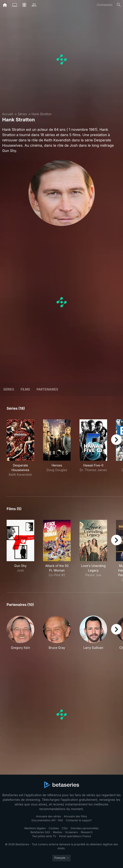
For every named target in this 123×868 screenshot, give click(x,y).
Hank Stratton (42, 114)
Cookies (54, 828)
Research (87, 832)
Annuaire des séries (48, 816)
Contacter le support (79, 820)
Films (25, 389)
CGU (65, 828)
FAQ (60, 820)
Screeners (72, 832)
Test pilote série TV (44, 836)
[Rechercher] (119, 5)
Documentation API (43, 820)
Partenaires (47, 389)
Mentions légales (35, 828)
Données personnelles (85, 828)
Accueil (8, 114)
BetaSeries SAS (40, 832)
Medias (58, 832)
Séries (22, 114)
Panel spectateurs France (75, 836)
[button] (20, 635)
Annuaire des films (75, 816)
